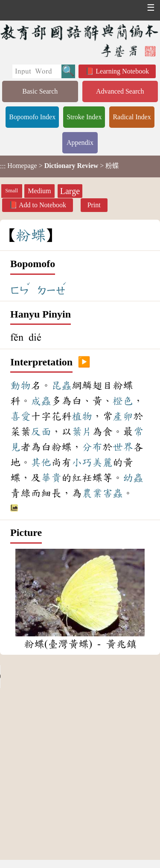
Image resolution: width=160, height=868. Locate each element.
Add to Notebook (42, 205)
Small (12, 191)
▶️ (84, 362)
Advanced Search (120, 91)
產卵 (123, 416)
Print (94, 205)
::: (3, 166)
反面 (41, 432)
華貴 (51, 478)
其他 (41, 462)
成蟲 (41, 401)
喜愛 (20, 416)
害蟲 (113, 493)
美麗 (102, 462)
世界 (123, 447)
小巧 (82, 462)
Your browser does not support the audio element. (64, 677)
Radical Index (132, 117)
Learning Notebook (122, 71)
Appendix (80, 143)
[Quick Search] (37, 71)
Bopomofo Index (32, 117)
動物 (20, 385)
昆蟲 (61, 385)
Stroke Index (84, 117)
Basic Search (40, 91)
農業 (92, 493)
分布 (92, 447)
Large (70, 191)
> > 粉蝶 (60, 166)
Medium (39, 191)
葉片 (82, 432)
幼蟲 (133, 478)
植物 (82, 416)
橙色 (123, 401)
